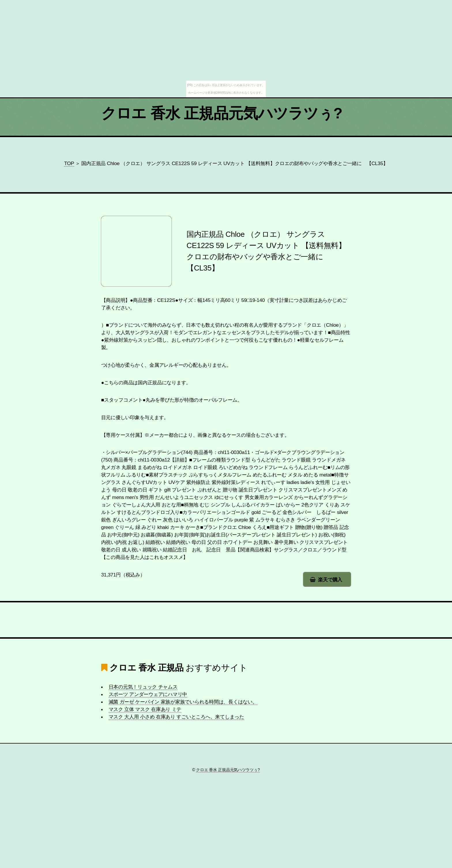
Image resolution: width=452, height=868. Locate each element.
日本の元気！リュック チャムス (143, 687)
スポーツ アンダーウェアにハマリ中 (148, 694)
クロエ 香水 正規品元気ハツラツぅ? (222, 113)
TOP (69, 163)
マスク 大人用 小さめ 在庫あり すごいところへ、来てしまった (176, 717)
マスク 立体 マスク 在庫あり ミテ (145, 709)
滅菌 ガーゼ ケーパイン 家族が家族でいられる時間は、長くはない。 (183, 702)
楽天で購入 (330, 580)
